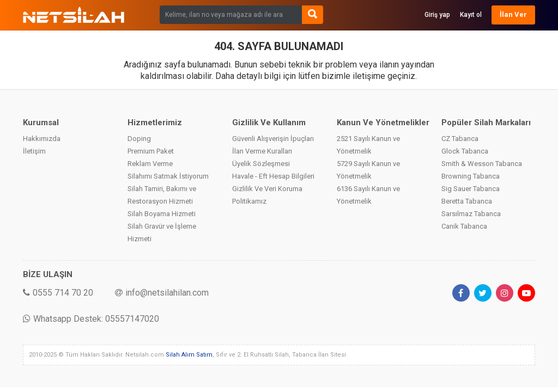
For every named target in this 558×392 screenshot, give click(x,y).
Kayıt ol (471, 15)
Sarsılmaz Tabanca (471, 214)
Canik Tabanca (464, 226)
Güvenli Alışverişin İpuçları (273, 139)
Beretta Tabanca (467, 201)
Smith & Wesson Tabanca (482, 164)
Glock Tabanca (465, 151)
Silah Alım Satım (189, 355)
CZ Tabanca (460, 139)
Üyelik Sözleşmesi (261, 164)
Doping (139, 139)
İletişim (34, 151)
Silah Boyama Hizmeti (162, 214)
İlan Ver (513, 14)
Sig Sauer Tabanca (471, 189)
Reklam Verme (150, 164)
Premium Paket (151, 151)
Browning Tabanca (471, 176)
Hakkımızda (42, 139)
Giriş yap (437, 15)
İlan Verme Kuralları (262, 151)
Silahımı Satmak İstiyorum (168, 176)
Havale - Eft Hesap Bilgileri (273, 176)
